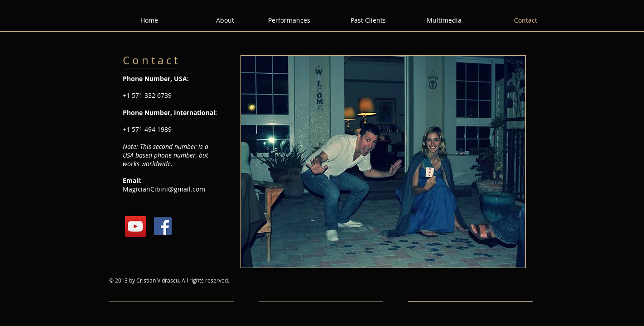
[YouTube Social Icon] (135, 226)
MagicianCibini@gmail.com (164, 189)
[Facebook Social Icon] (163, 226)
